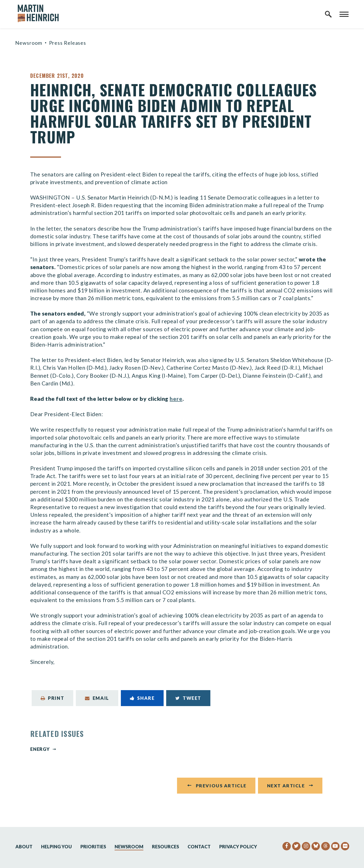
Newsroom (29, 43)
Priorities (93, 846)
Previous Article (221, 787)
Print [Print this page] (53, 698)
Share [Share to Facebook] (142, 698)
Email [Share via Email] (97, 698)
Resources (165, 846)
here (176, 399)
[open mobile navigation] (344, 14)
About (24, 846)
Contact (199, 846)
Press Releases (68, 43)
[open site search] (328, 14)
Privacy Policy (238, 846)
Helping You (56, 846)
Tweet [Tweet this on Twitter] (188, 698)
